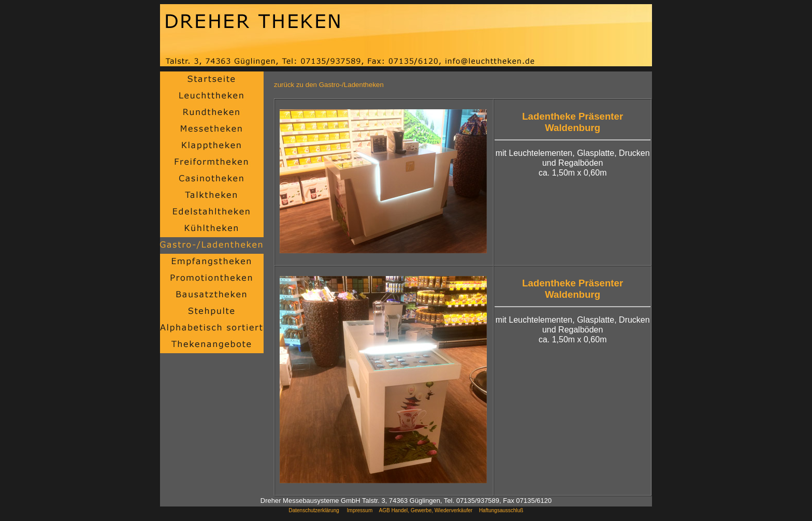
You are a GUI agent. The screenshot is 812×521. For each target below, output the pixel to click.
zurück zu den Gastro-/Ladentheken (329, 85)
